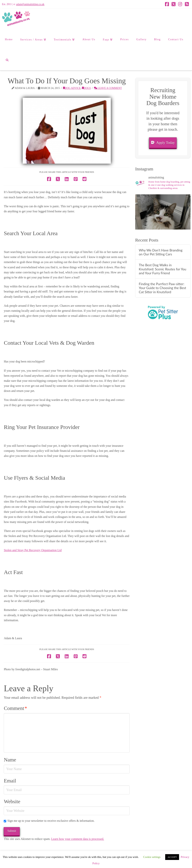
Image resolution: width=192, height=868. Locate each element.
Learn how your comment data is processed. (78, 839)
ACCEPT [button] (172, 857)
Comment (15, 708)
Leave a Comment (108, 88)
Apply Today (163, 143)
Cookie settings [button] (152, 857)
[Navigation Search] (7, 60)
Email (10, 781)
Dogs (86, 88)
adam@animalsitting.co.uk (30, 4)
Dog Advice (72, 88)
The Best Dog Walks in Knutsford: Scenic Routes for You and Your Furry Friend (162, 269)
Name (10, 760)
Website (12, 802)
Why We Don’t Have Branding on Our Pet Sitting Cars (161, 252)
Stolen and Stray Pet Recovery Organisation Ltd (33, 550)
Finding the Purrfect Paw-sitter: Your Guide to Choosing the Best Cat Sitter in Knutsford (162, 288)
